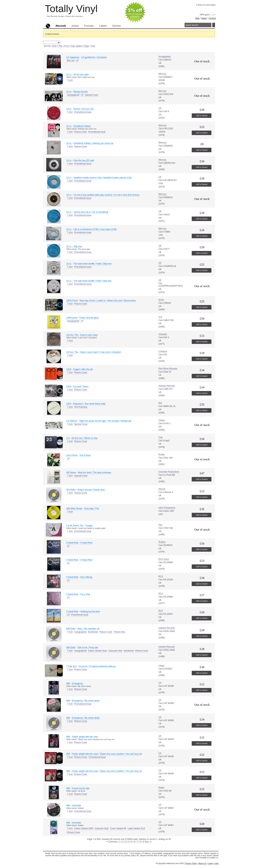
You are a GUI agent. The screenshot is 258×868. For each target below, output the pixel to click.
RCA (161, 576)
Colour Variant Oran (97, 651)
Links (216, 863)
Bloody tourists (81, 92)
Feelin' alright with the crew (85, 737)
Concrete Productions (169, 472)
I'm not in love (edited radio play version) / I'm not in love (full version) (107, 195)
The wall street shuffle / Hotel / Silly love (93, 264)
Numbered (93, 632)
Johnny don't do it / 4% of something (91, 212)
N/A (160, 403)
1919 (69, 369)
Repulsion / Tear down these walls (89, 404)
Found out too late (81, 788)
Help (197, 18)
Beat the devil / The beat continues (95, 473)
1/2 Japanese (73, 57)
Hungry (89, 526)
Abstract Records (167, 386)
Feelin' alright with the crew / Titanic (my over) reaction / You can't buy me (107, 754)
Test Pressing (81, 407)
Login (213, 15)
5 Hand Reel (72, 543)
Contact (212, 18)
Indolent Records (167, 628)
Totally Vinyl (71, 9)
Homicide (77, 805)
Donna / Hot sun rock (84, 109)
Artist (54, 46)
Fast (161, 437)
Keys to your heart (89, 335)
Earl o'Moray (86, 577)
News (204, 18)
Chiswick (163, 334)
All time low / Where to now (84, 438)
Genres (116, 26)
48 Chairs (71, 490)
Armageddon (165, 57)
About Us (202, 863)
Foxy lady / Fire (92, 509)
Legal (210, 863)
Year (93, 46)
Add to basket (202, 116)
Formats (89, 26)
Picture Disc (120, 632)
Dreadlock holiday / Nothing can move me (94, 143)
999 (68, 684)
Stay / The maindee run (89, 629)
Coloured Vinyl (115, 651)
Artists (75, 26)
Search (214, 25)
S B (160, 317)
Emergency (77, 684)
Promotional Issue (83, 112)
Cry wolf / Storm (81, 387)
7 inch (70, 80)
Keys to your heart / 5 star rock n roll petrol (101, 352)
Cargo (162, 666)
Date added (76, 46)
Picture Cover (81, 147)
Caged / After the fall (83, 369)
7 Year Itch (71, 666)
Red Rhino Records (168, 369)
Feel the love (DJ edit (84, 160)
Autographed (73, 95)
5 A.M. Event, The (75, 526)
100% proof (72, 318)
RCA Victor (164, 559)
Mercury (162, 74)
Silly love (78, 246)
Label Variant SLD (136, 828)
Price (66, 46)
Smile (161, 300)
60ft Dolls (71, 629)
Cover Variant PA (118, 828)
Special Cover (91, 95)
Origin (86, 46)
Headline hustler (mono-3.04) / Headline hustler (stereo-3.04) (103, 178)
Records (61, 26)
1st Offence (72, 421)
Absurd (162, 489)
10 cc (69, 75)
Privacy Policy (191, 863)
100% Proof (72, 301)
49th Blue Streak (74, 509)
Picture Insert (81, 132)
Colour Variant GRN (84, 828)
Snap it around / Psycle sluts (91, 490)
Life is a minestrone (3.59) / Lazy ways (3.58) (95, 229)
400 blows (71, 473)
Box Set (71, 61)
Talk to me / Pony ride (88, 648)
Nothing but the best (90, 612)
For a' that (85, 594)
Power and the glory (89, 318)
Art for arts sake (81, 75)
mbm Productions (167, 508)
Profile (162, 455)
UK (160, 108)
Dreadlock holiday (82, 126)
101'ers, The (72, 335)
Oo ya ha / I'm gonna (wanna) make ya (97, 666)
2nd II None (72, 455)
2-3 (68, 438)
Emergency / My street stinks (86, 701)
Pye (160, 525)
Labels (103, 26)
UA (160, 683)
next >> (148, 842)
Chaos (162, 420)
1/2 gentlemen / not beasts (94, 57)
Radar (162, 788)
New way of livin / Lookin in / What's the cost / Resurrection (108, 301)
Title (60, 46)
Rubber (162, 542)
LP (77, 61)
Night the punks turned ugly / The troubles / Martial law (105, 421)
